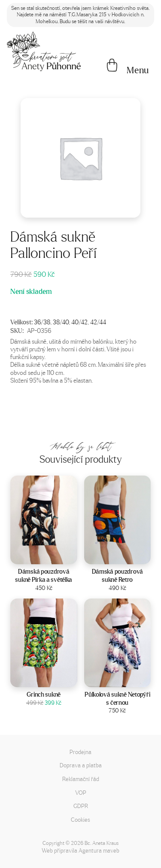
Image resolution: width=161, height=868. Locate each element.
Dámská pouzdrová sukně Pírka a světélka (44, 576)
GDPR (81, 806)
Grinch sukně (44, 694)
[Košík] (112, 66)
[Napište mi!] (44, 51)
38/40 (61, 322)
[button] (138, 70)
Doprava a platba (81, 765)
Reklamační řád (81, 779)
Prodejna (80, 752)
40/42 (79, 322)
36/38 (42, 322)
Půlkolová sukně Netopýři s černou (117, 698)
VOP (81, 792)
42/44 (98, 322)
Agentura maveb (99, 850)
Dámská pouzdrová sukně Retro (117, 576)
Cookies (80, 819)
